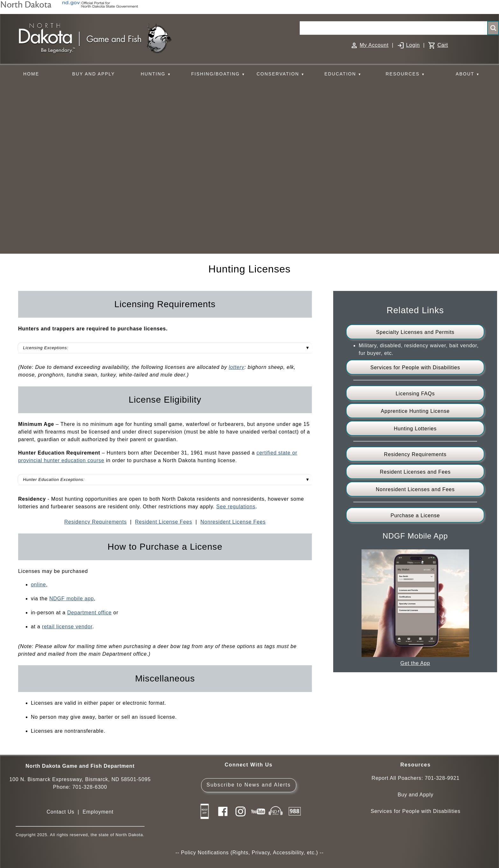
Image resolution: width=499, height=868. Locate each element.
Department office (89, 613)
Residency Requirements (95, 522)
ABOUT (468, 74)
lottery (237, 367)
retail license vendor (67, 627)
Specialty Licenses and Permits (415, 332)
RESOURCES (405, 74)
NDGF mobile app (72, 599)
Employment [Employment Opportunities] (98, 812)
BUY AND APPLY (94, 74)
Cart (443, 45)
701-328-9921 (442, 778)
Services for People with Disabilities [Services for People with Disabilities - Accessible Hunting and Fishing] (416, 811)
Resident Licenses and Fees (415, 472)
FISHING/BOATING (218, 74)
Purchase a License (415, 515)
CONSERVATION (281, 74)
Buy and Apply (415, 795)
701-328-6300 (90, 787)
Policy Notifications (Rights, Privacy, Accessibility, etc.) (250, 853)
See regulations (236, 507)
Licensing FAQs (415, 394)
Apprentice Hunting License (415, 411)
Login (413, 45)
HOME (31, 74)
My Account (374, 45)
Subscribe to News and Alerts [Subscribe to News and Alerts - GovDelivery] (249, 785)
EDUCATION (343, 74)
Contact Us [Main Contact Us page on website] (60, 812)
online (39, 585)
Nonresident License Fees (233, 522)
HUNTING (156, 74)
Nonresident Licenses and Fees (415, 489)
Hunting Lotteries (415, 429)
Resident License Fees (164, 522)
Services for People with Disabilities (415, 367)
